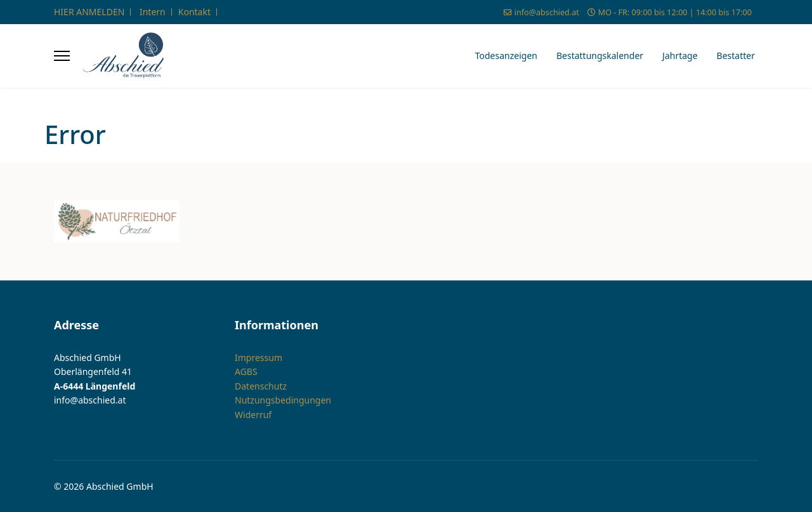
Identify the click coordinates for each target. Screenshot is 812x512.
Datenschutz (261, 386)
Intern (153, 12)
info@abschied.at (547, 12)
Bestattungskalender (600, 56)
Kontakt (194, 12)
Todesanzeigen (506, 56)
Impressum (259, 358)
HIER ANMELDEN (89, 12)
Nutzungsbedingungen (283, 400)
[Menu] (62, 56)
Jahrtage (680, 56)
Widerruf (253, 415)
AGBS (246, 371)
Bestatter (736, 56)
